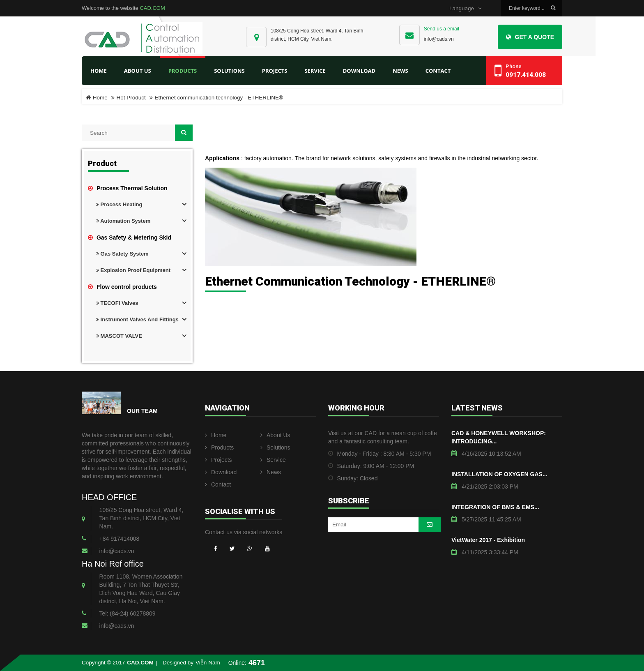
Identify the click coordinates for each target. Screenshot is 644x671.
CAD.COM (152, 8)
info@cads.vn (439, 39)
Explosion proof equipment (133, 270)
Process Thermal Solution (128, 188)
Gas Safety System (122, 254)
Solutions (275, 447)
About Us (275, 435)
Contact (218, 484)
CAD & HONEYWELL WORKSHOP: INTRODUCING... (499, 437)
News (271, 472)
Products (219, 447)
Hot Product (131, 98)
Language (466, 8)
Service (273, 460)
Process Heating (119, 204)
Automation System (123, 221)
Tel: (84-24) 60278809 (128, 613)
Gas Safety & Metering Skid (130, 238)
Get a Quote (530, 37)
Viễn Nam (208, 663)
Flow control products (122, 287)
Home (99, 71)
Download (221, 472)
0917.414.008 (526, 75)
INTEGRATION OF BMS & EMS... (495, 507)
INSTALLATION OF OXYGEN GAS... (499, 474)
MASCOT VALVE (119, 336)
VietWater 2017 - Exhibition (488, 540)
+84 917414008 (120, 539)
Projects (218, 460)
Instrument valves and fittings (137, 319)
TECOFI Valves (117, 303)
